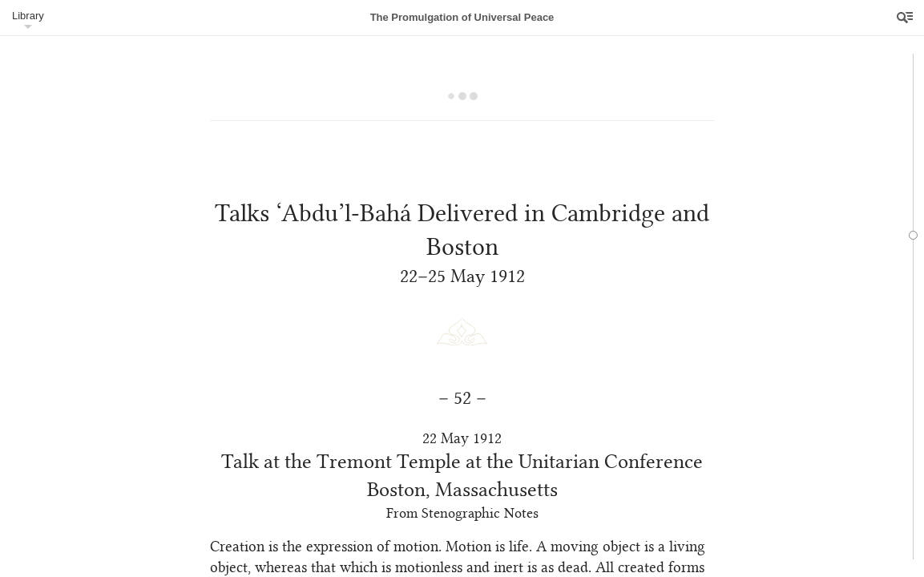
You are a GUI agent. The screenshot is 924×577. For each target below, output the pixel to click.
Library (28, 16)
